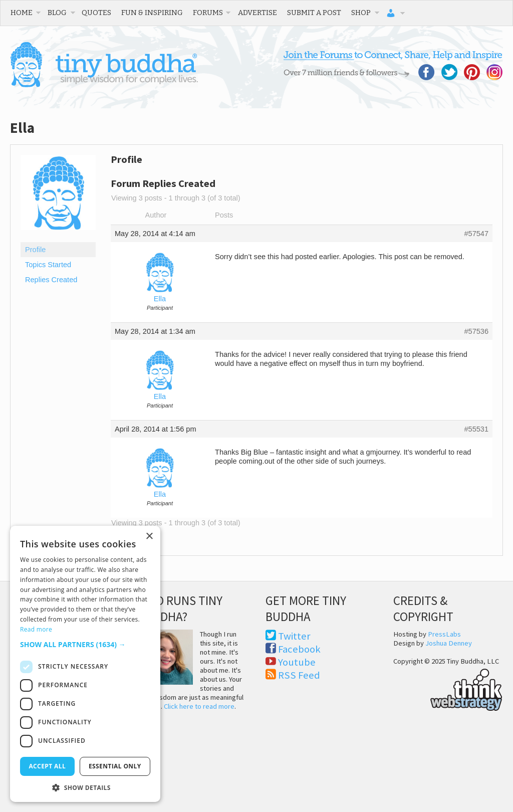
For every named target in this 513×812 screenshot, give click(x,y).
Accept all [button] (47, 766)
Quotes (96, 13)
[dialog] (85, 664)
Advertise (258, 13)
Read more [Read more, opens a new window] (36, 629)
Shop (361, 13)
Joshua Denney (449, 643)
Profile (35, 250)
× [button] (149, 537)
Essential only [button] (115, 766)
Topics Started (48, 265)
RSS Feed (299, 675)
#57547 (476, 234)
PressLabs (444, 634)
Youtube (297, 662)
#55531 (476, 429)
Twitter (294, 636)
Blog (57, 13)
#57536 (476, 331)
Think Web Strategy (448, 688)
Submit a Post (314, 13)
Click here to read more (199, 706)
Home (22, 13)
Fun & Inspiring (152, 13)
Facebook (299, 649)
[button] (85, 644)
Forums (208, 13)
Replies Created (51, 280)
